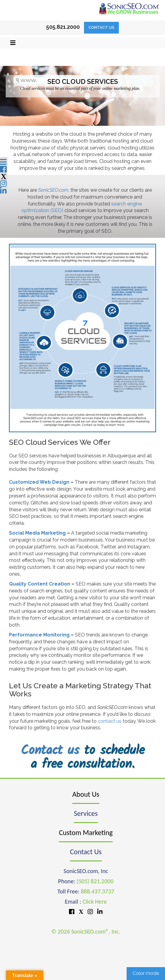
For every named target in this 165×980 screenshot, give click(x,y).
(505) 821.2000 (95, 881)
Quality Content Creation (40, 584)
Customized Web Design (39, 482)
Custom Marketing (86, 832)
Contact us (50, 751)
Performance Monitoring (39, 635)
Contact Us (101, 27)
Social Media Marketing (37, 533)
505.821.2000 (63, 27)
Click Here (95, 902)
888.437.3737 (97, 891)
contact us (110, 721)
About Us (86, 794)
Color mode (146, 973)
